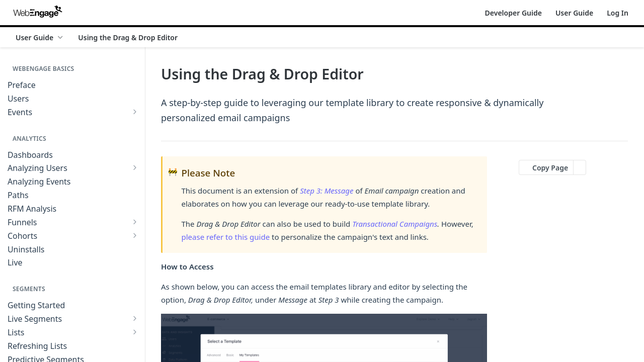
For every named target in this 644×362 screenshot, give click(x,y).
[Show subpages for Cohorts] (135, 235)
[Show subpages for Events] (135, 112)
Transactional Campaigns (395, 224)
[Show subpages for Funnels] (135, 222)
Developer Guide (513, 13)
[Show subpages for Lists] (135, 332)
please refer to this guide (226, 237)
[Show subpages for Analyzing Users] (135, 167)
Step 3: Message (327, 191)
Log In (618, 13)
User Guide (574, 13)
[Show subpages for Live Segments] (135, 318)
